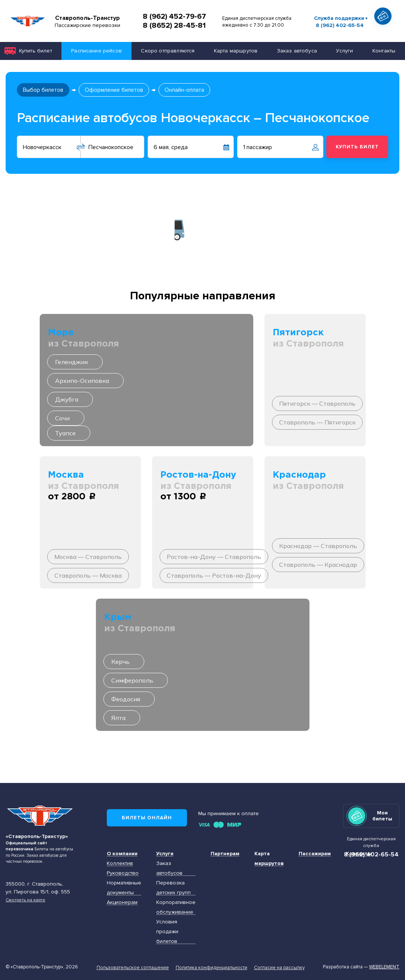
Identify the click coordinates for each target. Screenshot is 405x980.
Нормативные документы (124, 888)
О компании (122, 854)
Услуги (344, 51)
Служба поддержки (339, 18)
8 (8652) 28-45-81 (174, 25)
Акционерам (122, 902)
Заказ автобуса (297, 51)
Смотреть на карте (25, 900)
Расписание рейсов (96, 51)
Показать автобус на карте (385, 30)
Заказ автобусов (169, 868)
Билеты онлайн (147, 818)
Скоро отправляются (168, 51)
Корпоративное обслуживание (176, 907)
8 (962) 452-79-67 (174, 16)
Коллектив (120, 863)
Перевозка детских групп (173, 888)
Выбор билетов (43, 90)
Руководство (123, 873)
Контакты (384, 51)
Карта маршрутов (236, 51)
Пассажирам (315, 854)
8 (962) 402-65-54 (340, 25)
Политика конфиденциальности (211, 968)
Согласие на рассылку (279, 968)
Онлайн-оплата (184, 90)
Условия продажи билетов (167, 931)
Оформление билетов (114, 90)
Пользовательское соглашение (133, 968)
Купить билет (36, 51)
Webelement (384, 967)
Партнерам (225, 854)
